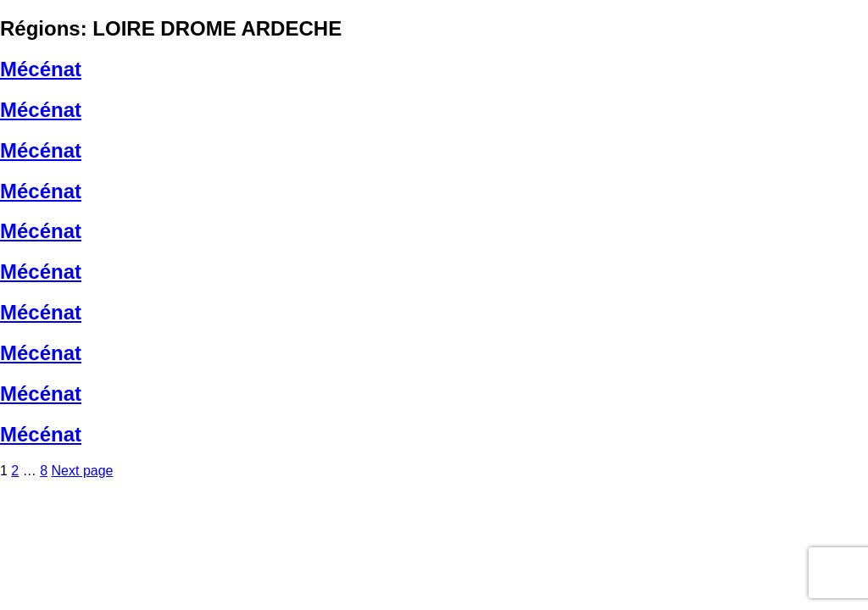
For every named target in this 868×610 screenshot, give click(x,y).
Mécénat (41, 69)
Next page (83, 471)
